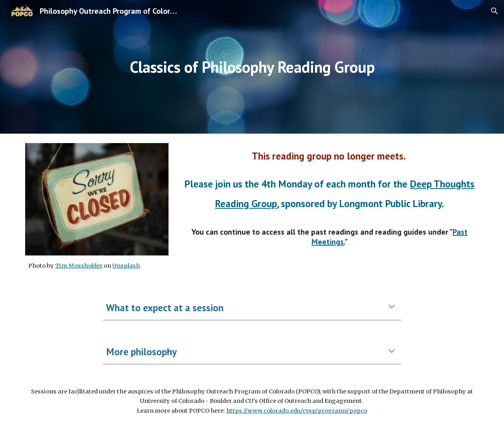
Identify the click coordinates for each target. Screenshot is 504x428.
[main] (252, 67)
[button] (495, 11)
